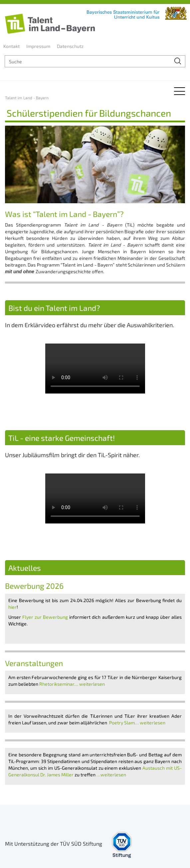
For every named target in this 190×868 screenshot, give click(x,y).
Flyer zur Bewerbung (45, 617)
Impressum (38, 46)
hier (12, 607)
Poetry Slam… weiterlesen (138, 723)
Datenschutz (70, 46)
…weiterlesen (112, 775)
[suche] (88, 61)
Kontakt (11, 46)
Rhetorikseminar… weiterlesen (73, 684)
